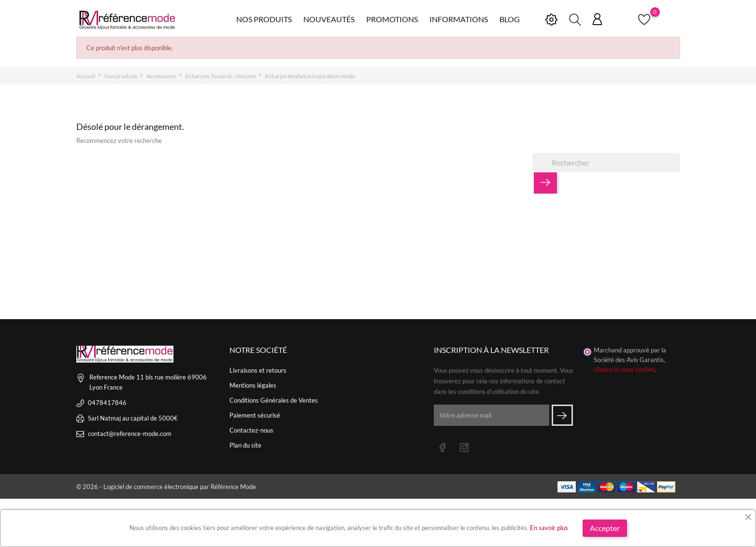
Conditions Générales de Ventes (274, 400)
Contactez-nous (251, 430)
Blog (510, 19)
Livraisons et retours (258, 370)
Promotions (392, 19)
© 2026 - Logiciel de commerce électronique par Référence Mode (166, 487)
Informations (459, 19)
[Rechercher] (606, 163)
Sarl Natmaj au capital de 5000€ (133, 418)
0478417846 (107, 403)
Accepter (605, 528)
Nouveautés (329, 19)
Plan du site (245, 445)
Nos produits (264, 19)
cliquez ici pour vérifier (624, 370)
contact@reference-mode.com (130, 434)
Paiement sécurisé (255, 415)
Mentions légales (253, 385)
